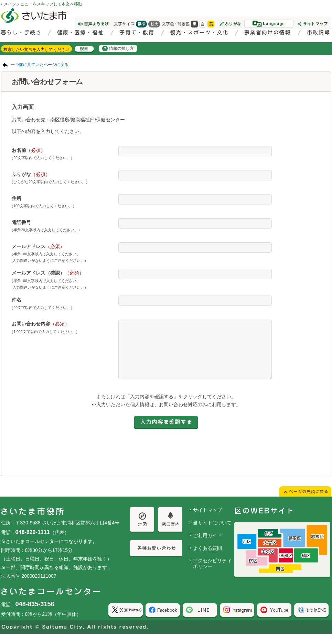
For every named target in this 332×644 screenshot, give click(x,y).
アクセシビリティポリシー (212, 574)
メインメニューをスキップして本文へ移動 (43, 4)
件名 (17, 300)
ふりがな (31, 174)
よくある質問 (207, 558)
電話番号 (21, 222)
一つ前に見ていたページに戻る (40, 65)
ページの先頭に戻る (0, 0)
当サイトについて (212, 533)
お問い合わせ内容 (41, 324)
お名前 (29, 150)
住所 (17, 198)
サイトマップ (207, 520)
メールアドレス (38, 246)
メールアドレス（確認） (48, 273)
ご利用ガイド (207, 546)
